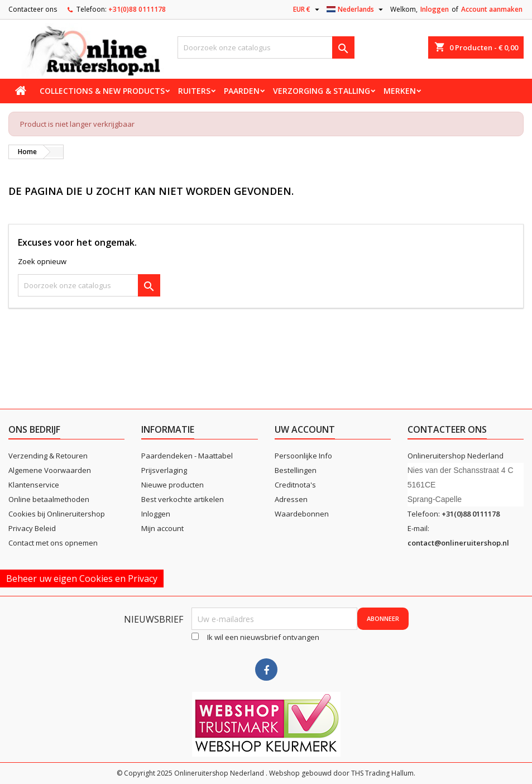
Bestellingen (296, 470)
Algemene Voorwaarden (50, 470)
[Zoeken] (266, 47)
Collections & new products (102, 91)
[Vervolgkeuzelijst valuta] (308, 9)
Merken (400, 91)
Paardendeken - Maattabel (187, 456)
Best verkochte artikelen (183, 499)
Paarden (242, 91)
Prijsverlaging (164, 470)
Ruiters (194, 91)
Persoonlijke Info (303, 456)
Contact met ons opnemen (53, 543)
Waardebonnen (302, 514)
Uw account (305, 429)
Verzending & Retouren (48, 456)
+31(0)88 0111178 (137, 9)
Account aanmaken (492, 9)
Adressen (291, 499)
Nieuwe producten (172, 485)
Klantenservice (34, 485)
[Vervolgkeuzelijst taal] (356, 9)
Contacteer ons (33, 9)
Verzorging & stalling (322, 91)
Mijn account (162, 528)
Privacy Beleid (32, 528)
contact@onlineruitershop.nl (458, 543)
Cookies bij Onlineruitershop (57, 514)
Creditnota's (295, 485)
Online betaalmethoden (49, 499)
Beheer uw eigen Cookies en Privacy (82, 579)
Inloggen (435, 9)
